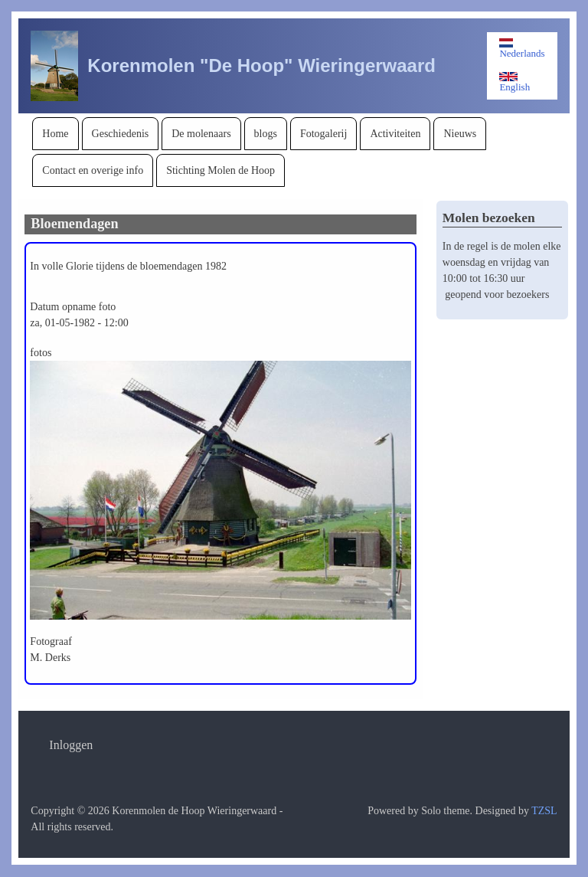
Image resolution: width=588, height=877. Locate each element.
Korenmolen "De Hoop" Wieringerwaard (261, 65)
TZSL (544, 811)
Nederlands (522, 49)
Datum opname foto (73, 307)
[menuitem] (55, 134)
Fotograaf (51, 641)
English (514, 82)
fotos (41, 353)
